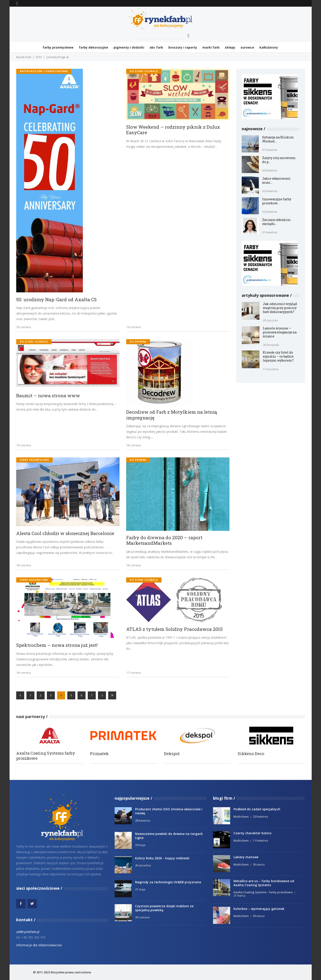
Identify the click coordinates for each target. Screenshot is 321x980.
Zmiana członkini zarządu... (276, 222)
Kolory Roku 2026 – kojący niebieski (162, 858)
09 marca (259, 916)
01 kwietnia (270, 232)
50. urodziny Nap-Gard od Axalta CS (56, 300)
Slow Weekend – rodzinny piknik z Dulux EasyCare (173, 130)
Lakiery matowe (246, 857)
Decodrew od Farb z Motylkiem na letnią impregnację (172, 415)
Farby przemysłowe (34, 460)
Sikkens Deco (251, 754)
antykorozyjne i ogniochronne (44, 71)
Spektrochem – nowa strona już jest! (57, 645)
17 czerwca (134, 673)
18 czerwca (134, 445)
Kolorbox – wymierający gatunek (259, 909)
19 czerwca (134, 327)
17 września (271, 369)
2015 (39, 57)
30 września (143, 865)
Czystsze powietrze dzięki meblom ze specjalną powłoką (164, 908)
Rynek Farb (24, 57)
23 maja (140, 845)
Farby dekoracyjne (34, 580)
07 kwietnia (270, 150)
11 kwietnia (260, 840)
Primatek (99, 754)
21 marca (239, 895)
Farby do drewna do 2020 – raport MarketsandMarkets (164, 540)
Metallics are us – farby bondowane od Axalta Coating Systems (264, 883)
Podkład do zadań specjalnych (257, 809)
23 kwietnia (260, 817)
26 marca (259, 864)
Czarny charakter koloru (252, 833)
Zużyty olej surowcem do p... (279, 160)
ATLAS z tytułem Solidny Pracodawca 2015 (174, 629)
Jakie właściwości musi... (276, 180)
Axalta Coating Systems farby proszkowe (46, 756)
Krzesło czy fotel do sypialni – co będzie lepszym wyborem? (278, 356)
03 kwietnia (270, 170)
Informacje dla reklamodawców (39, 945)
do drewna (138, 342)
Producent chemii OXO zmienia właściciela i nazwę (169, 811)
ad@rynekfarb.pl (28, 932)
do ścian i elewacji (144, 71)
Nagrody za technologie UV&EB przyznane (168, 882)
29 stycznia (270, 320)
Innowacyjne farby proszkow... (277, 201)
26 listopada (271, 345)
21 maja (140, 889)
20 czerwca (24, 327)
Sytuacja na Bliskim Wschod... (278, 139)
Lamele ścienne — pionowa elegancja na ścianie (280, 332)
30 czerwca (142, 917)
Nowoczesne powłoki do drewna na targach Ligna (169, 836)
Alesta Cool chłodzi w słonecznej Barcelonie (65, 533)
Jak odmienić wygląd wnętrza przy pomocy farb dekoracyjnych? (280, 308)
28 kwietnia (143, 821)
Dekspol (172, 754)
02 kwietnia (270, 191)
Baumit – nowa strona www (48, 396)
